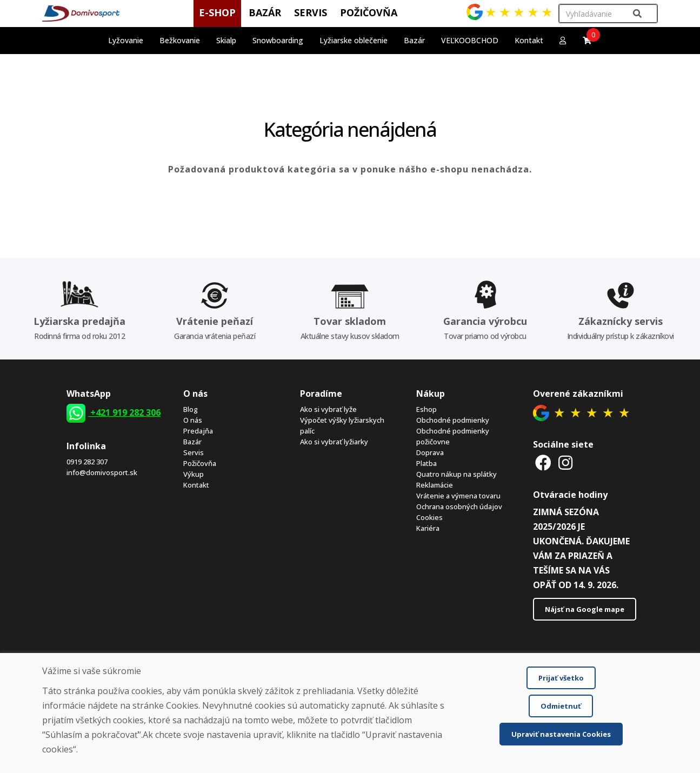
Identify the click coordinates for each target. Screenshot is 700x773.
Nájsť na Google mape (585, 609)
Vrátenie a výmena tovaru (458, 496)
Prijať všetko (561, 678)
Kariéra (428, 528)
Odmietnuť (561, 706)
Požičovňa (200, 463)
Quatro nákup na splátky (456, 474)
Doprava (430, 452)
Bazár (192, 442)
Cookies (429, 517)
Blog (191, 409)
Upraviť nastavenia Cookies (561, 734)
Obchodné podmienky (453, 420)
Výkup (194, 474)
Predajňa (198, 431)
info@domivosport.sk (102, 472)
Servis (194, 452)
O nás (193, 420)
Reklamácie (435, 485)
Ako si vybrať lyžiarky (334, 442)
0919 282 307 (87, 462)
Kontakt (529, 40)
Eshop (426, 409)
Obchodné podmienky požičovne (453, 436)
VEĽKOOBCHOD (470, 40)
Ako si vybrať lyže (328, 409)
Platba (426, 463)
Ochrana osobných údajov (459, 507)
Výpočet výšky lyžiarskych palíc (342, 425)
